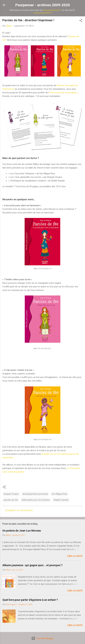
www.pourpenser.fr (43, 13)
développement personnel (35, 494)
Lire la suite (75, 556)
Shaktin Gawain (61, 500)
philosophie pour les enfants (36, 500)
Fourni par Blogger (42, 638)
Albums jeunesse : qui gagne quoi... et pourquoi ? (32, 565)
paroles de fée (11, 500)
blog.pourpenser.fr (52, 10)
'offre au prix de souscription (63, 93)
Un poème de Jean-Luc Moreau (22, 531)
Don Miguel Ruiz (59, 494)
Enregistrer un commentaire (19, 510)
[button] (81, 21)
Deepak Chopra (11, 494)
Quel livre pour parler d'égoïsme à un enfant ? (30, 600)
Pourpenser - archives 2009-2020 (43, 5)
